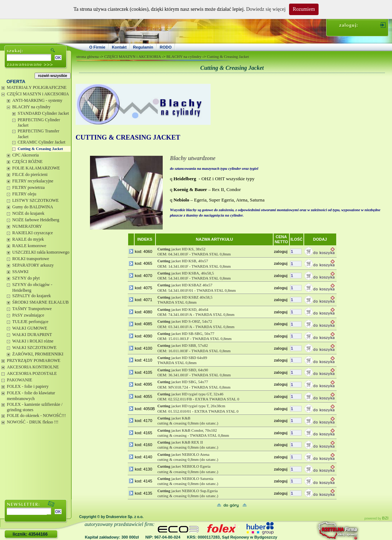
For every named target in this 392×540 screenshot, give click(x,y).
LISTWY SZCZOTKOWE (35, 200)
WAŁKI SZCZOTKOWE (34, 348)
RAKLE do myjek (28, 239)
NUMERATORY (27, 226)
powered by (376, 518)
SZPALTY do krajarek (31, 296)
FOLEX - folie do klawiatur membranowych (31, 396)
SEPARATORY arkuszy (33, 265)
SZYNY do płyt (26, 278)
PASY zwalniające (28, 315)
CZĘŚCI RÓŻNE (27, 162)
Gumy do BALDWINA (33, 207)
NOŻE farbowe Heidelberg (36, 220)
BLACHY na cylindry (31, 107)
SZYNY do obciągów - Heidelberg (32, 287)
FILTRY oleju (24, 194)
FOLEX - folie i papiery (28, 386)
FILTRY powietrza (28, 187)
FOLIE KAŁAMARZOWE (36, 168)
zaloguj (281, 251)
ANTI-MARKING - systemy (37, 100)
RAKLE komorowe (29, 246)
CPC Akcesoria (26, 155)
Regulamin (143, 47)
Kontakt (119, 47)
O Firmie (97, 47)
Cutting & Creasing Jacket (40, 149)
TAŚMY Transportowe (32, 309)
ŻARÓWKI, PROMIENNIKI (38, 354)
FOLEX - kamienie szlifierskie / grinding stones (35, 407)
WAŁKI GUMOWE (30, 328)
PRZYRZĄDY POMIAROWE (34, 360)
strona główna (87, 56)
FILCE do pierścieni (30, 174)
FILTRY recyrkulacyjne (33, 181)
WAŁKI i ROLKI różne (33, 341)
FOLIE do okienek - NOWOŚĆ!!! (36, 416)
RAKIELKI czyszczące (33, 233)
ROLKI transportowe (31, 259)
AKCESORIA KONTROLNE (33, 367)
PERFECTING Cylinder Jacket (39, 123)
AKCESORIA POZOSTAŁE (32, 373)
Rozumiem (304, 9)
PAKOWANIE (19, 380)
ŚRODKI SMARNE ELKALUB (40, 302)
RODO (166, 47)
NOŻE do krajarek (28, 213)
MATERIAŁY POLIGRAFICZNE (37, 87)
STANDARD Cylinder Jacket (43, 113)
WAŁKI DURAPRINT (32, 335)
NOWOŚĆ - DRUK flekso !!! (33, 422)
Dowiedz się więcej (266, 9)
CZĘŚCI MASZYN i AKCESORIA (38, 94)
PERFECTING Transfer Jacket (39, 134)
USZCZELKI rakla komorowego (41, 252)
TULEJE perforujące (30, 322)
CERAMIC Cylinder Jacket (42, 142)
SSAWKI (20, 272)
